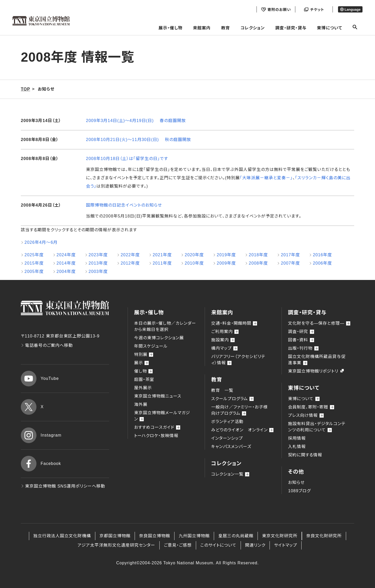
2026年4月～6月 (41, 242)
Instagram (41, 435)
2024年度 (66, 255)
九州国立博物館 (194, 536)
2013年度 (98, 263)
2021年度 (162, 255)
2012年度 (130, 263)
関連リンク (255, 545)
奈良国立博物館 (155, 536)
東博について (330, 28)
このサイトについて (218, 545)
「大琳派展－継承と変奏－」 (266, 178)
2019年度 (226, 255)
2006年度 (322, 263)
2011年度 (162, 263)
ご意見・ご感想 (178, 545)
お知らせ (296, 482)
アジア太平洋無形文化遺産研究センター (116, 545)
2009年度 (226, 263)
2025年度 (34, 255)
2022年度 (130, 255)
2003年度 (98, 271)
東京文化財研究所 (280, 536)
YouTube (40, 379)
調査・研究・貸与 (291, 28)
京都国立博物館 (115, 536)
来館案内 (202, 28)
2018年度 (258, 255)
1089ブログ (299, 491)
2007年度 (290, 263)
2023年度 (98, 255)
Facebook (41, 464)
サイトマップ (286, 545)
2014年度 (66, 263)
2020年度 (194, 255)
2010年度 (194, 263)
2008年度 (258, 263)
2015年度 (34, 263)
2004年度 (66, 271)
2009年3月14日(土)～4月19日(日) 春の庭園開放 (136, 121)
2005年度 (34, 271)
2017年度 (290, 255)
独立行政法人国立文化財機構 (62, 536)
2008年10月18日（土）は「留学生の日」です (127, 159)
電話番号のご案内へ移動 (47, 345)
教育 (226, 28)
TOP (26, 89)
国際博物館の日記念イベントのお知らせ (124, 205)
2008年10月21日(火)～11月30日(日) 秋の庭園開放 (139, 140)
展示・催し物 (171, 28)
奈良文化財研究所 (324, 536)
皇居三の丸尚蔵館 (236, 536)
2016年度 (322, 255)
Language (350, 9)
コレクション (253, 28)
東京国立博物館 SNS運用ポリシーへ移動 (63, 486)
